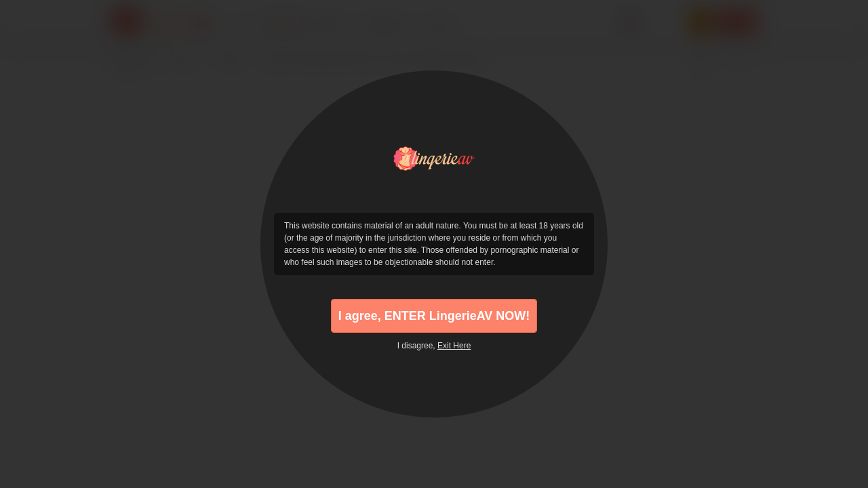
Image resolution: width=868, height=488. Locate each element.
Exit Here (454, 346)
